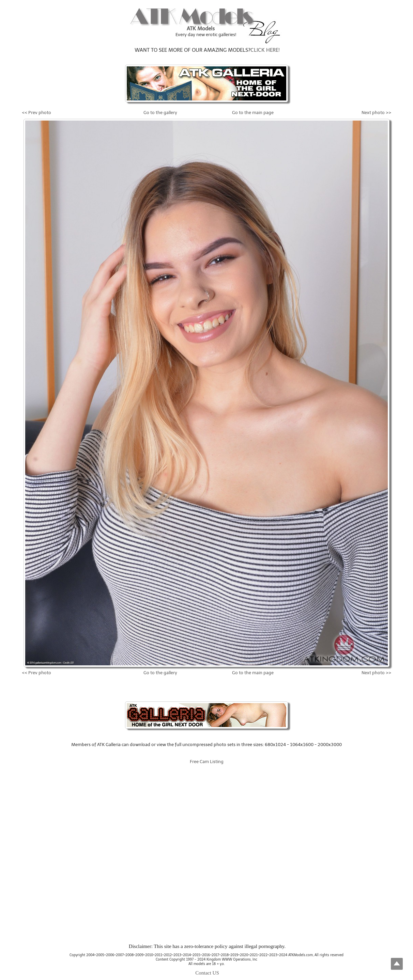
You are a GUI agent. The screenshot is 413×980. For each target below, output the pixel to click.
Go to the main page (253, 113)
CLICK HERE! (265, 50)
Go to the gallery (160, 113)
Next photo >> (376, 113)
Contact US (207, 973)
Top (397, 964)
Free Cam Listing (207, 762)
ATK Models (201, 29)
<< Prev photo (36, 113)
